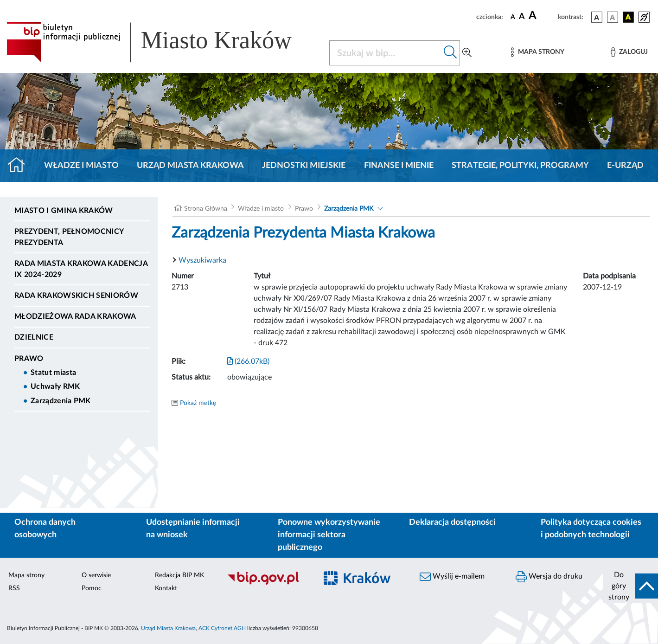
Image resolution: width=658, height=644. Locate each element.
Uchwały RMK (55, 386)
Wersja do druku (549, 577)
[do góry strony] (630, 586)
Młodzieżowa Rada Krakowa (75, 316)
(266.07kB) (248, 361)
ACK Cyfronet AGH (222, 628)
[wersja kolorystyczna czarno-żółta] (628, 17)
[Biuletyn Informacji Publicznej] (267, 583)
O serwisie (96, 575)
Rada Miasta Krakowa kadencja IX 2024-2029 (81, 269)
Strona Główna (206, 209)
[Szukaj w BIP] (386, 53)
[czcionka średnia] (522, 17)
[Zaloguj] (629, 52)
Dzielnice (34, 337)
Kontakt (166, 588)
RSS (14, 588)
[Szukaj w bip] (450, 53)
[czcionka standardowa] (513, 17)
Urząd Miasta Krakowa (190, 166)
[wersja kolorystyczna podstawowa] (597, 17)
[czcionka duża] (542, 16)
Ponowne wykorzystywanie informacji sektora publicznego (329, 535)
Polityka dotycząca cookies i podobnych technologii (591, 529)
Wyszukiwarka (202, 260)
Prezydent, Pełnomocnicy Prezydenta (69, 237)
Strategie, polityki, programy (520, 166)
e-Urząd (625, 166)
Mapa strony (26, 575)
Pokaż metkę (198, 403)
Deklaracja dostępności (452, 522)
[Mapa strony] (537, 52)
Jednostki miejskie (304, 166)
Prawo (29, 359)
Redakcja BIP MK (179, 575)
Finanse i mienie (399, 166)
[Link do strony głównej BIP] (162, 42)
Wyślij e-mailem (452, 577)
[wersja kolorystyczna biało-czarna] (613, 17)
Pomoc (92, 588)
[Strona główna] (20, 166)
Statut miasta (53, 373)
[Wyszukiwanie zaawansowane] (467, 53)
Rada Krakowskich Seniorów (76, 296)
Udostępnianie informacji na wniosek (193, 529)
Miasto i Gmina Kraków (64, 211)
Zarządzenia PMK (61, 401)
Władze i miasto (81, 166)
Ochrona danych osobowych (45, 529)
